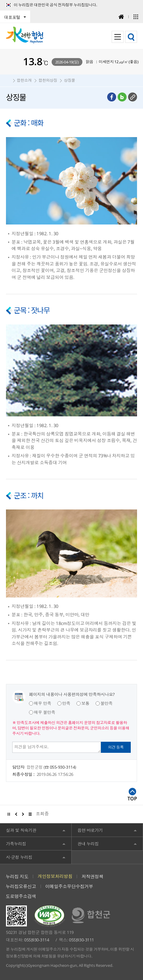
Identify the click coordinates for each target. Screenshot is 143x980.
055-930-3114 (62, 767)
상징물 (70, 80)
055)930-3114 (37, 940)
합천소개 (24, 80)
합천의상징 (48, 80)
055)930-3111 (81, 940)
